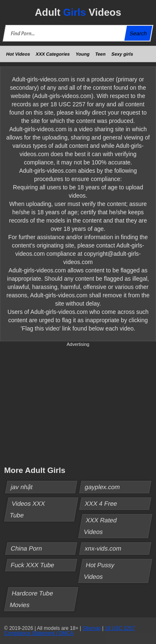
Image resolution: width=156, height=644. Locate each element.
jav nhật (22, 487)
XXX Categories (53, 54)
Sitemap (92, 628)
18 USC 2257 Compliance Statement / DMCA (69, 631)
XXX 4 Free (101, 503)
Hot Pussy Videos (99, 571)
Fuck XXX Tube (33, 565)
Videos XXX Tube (27, 509)
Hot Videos (18, 54)
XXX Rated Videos (100, 526)
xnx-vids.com (103, 548)
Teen (100, 54)
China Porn (27, 548)
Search (138, 33)
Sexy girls (122, 54)
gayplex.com (102, 487)
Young (83, 54)
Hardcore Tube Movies (31, 599)
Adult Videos (78, 12)
